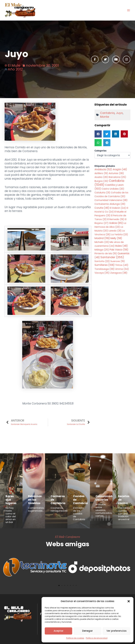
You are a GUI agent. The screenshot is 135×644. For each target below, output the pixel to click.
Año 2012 (15, 69)
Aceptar (59, 631)
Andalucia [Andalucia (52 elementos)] (103, 169)
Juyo (119, 113)
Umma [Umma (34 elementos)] (122, 269)
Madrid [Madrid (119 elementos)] (102, 238)
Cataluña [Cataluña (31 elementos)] (102, 193)
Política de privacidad (97, 638)
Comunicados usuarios (105, 498)
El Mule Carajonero (67, 537)
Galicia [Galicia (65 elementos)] (116, 223)
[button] (129, 601)
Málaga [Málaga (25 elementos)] (102, 250)
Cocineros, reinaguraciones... (61, 509)
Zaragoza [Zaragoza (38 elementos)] (119, 273)
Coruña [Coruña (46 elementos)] (102, 208)
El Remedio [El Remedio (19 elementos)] (116, 219)
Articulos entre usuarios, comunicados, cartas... (104, 510)
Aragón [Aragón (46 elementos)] (120, 169)
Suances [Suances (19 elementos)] (118, 261)
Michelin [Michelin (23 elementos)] (102, 242)
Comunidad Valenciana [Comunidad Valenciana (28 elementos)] (111, 200)
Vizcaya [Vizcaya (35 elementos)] (102, 273)
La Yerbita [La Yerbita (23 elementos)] (120, 234)
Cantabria (107, 113)
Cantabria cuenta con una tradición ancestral (124, 514)
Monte (105, 117)
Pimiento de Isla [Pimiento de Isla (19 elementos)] (106, 253)
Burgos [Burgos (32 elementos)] (101, 181)
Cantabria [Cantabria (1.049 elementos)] (109, 183)
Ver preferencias (117, 631)
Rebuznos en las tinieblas (35, 500)
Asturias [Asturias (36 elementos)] (116, 173)
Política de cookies (75, 638)
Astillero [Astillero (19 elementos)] (101, 173)
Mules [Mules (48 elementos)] (121, 246)
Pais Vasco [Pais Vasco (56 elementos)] (119, 250)
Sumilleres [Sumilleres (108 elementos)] (105, 265)
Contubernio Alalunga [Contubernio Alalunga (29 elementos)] (110, 204)
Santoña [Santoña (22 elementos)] (102, 261)
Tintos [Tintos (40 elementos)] (122, 265)
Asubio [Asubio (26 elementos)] (101, 177)
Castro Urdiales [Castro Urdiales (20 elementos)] (113, 189)
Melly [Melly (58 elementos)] (116, 238)
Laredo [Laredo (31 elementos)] (115, 231)
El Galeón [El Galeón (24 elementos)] (118, 208)
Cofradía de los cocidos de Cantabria (79, 514)
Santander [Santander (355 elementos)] (112, 257)
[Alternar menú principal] (128, 10)
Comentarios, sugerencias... (36, 509)
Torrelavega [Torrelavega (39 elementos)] (105, 269)
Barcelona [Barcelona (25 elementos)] (117, 177)
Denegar (87, 631)
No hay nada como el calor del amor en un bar (11, 515)
